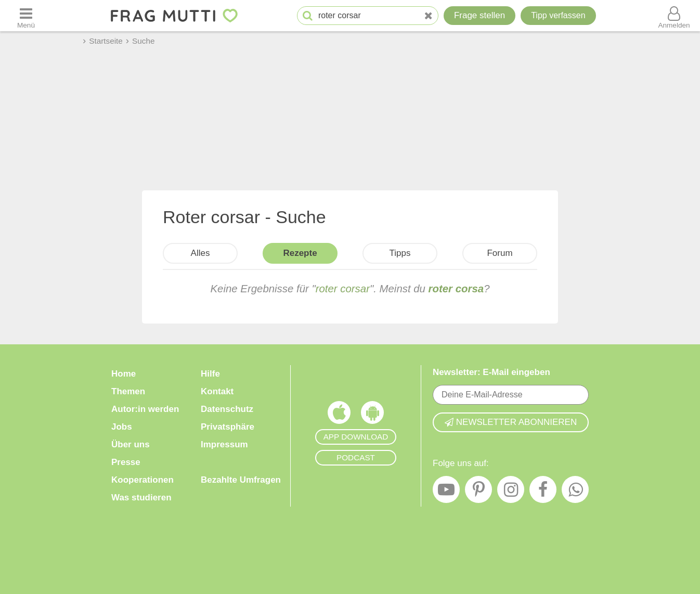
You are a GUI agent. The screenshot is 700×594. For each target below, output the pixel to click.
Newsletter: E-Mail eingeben (491, 372)
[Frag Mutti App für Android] (372, 415)
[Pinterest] (478, 492)
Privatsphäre (228, 427)
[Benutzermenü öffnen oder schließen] (674, 16)
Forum (500, 253)
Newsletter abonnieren (511, 422)
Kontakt (217, 391)
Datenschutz (227, 409)
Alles (200, 253)
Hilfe (210, 374)
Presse (126, 462)
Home (124, 374)
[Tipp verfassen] (558, 16)
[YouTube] (446, 492)
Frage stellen (479, 15)
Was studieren (141, 498)
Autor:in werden (145, 409)
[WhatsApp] (575, 492)
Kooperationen (142, 480)
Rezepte (300, 253)
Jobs (122, 427)
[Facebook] (543, 492)
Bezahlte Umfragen (241, 480)
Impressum (224, 444)
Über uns (131, 444)
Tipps (400, 253)
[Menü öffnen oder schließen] (26, 16)
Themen (128, 391)
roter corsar (343, 289)
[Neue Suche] (429, 16)
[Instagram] (511, 492)
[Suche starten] (308, 16)
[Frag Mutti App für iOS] (339, 415)
